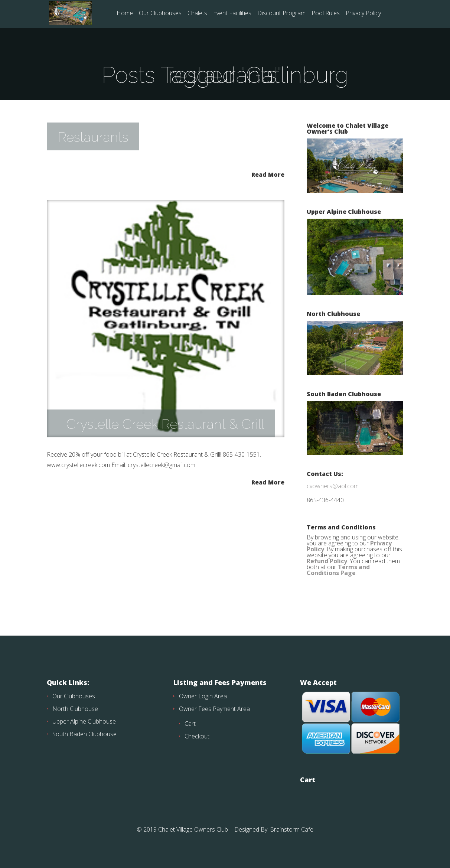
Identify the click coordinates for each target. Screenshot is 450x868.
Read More (268, 174)
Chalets (197, 14)
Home (125, 14)
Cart (190, 724)
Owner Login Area (203, 696)
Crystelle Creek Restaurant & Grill (165, 424)
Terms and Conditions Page (338, 570)
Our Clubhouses (160, 14)
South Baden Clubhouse (84, 734)
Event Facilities (232, 14)
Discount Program (281, 14)
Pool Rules (326, 14)
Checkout (197, 736)
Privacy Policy (363, 14)
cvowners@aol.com (333, 486)
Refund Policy (327, 561)
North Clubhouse (75, 709)
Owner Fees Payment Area (214, 709)
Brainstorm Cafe (292, 829)
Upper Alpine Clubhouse (84, 721)
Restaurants (93, 137)
